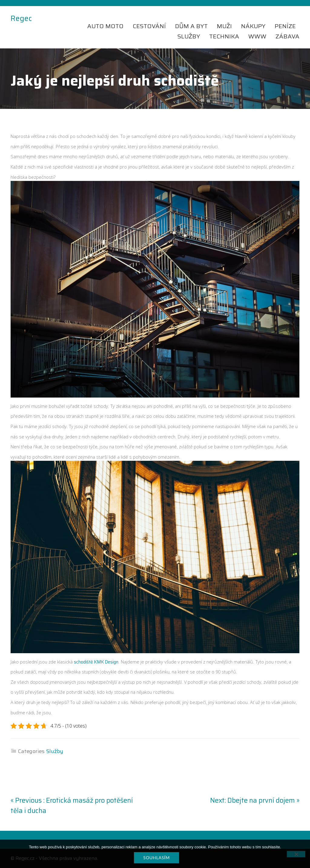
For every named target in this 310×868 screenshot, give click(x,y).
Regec (21, 19)
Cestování (149, 26)
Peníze (285, 26)
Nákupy (253, 26)
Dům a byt (191, 26)
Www (257, 36)
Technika (224, 36)
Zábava (287, 36)
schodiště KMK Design (96, 662)
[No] (296, 854)
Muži (224, 26)
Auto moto (105, 26)
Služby (189, 36)
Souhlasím (156, 858)
